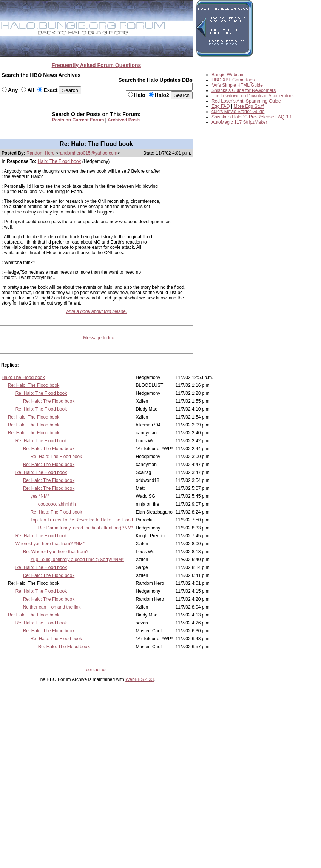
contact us (96, 670)
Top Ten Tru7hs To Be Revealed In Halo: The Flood (82, 520)
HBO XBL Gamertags (233, 80)
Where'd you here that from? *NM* (50, 544)
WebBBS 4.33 (140, 679)
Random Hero (41, 153)
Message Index (98, 338)
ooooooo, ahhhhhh (57, 504)
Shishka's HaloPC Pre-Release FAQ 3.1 (252, 117)
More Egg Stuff (249, 106)
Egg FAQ (221, 106)
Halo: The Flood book (59, 161)
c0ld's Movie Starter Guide (238, 112)
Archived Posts (124, 120)
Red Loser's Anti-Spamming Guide (246, 101)
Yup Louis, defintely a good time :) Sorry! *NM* (77, 560)
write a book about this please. (96, 311)
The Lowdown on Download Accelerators (252, 96)
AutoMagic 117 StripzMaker (239, 122)
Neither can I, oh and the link (52, 607)
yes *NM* (40, 496)
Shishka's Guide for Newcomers (244, 90)
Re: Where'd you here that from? (56, 552)
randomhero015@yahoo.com (88, 153)
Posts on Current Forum (78, 120)
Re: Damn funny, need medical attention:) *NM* (86, 528)
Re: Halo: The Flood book (34, 385)
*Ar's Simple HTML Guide (237, 85)
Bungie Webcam (228, 75)
